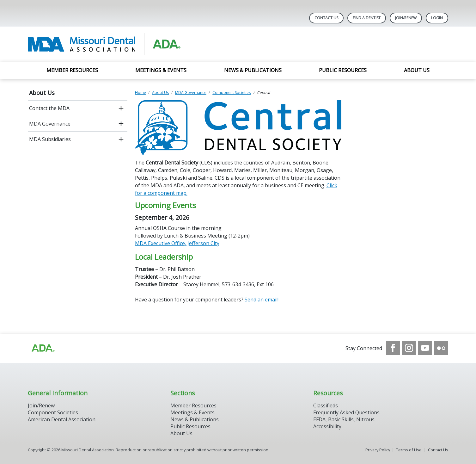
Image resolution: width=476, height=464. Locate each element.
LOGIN (437, 18)
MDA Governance (50, 124)
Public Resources (343, 70)
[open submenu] (121, 108)
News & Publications (253, 70)
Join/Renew (406, 18)
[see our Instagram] (409, 348)
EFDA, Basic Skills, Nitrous (344, 419)
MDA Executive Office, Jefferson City (177, 243)
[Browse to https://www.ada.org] (43, 348)
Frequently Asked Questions (346, 412)
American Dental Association (62, 419)
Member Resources (72, 70)
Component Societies (232, 93)
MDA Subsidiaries (50, 139)
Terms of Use (409, 450)
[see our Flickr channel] (441, 348)
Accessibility (327, 426)
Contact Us (326, 18)
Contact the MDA (49, 108)
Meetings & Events (161, 70)
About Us (417, 70)
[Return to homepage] (110, 44)
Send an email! (262, 300)
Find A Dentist (367, 18)
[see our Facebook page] (393, 348)
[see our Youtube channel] (425, 348)
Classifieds (326, 405)
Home (140, 93)
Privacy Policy (378, 450)
